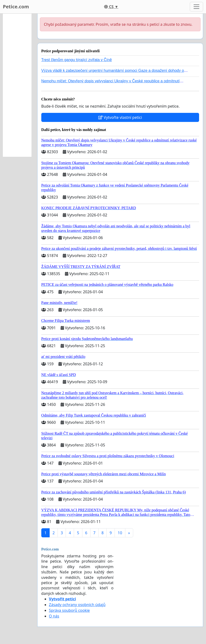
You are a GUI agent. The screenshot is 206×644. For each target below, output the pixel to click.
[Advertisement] (17, 85)
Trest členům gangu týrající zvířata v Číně (77, 60)
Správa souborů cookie (69, 610)
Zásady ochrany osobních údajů (77, 605)
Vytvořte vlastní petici (120, 117)
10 (120, 533)
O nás (54, 616)
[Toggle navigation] (196, 7)
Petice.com (16, 7)
